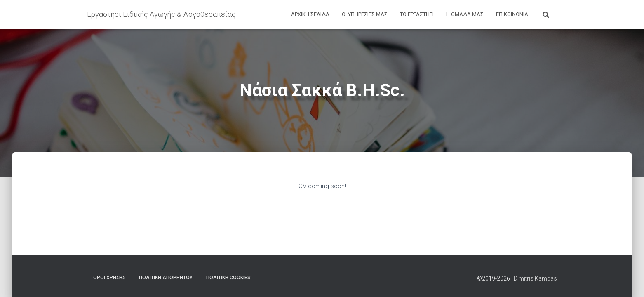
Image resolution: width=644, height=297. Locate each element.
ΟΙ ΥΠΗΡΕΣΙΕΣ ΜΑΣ (365, 14)
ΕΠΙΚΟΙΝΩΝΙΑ (512, 14)
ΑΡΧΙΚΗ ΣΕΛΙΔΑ (310, 14)
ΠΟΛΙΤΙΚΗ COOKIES (228, 278)
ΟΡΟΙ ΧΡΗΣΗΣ (109, 278)
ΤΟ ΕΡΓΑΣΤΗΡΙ (417, 14)
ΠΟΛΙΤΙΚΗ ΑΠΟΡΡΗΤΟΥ (166, 278)
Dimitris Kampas (535, 278)
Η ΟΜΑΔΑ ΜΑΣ (465, 14)
